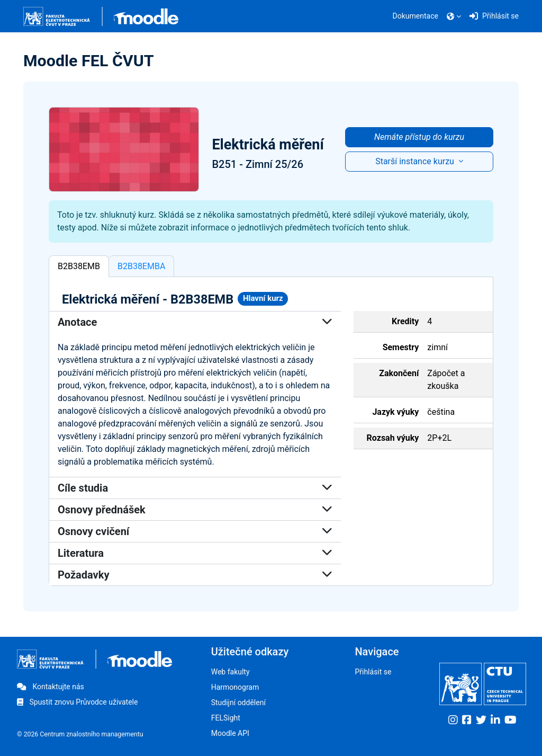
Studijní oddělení (238, 702)
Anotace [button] (195, 322)
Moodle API (230, 733)
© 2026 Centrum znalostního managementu (80, 734)
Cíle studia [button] (195, 488)
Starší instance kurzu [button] (416, 161)
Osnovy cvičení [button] (195, 531)
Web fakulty (231, 672)
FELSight (226, 718)
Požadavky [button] (195, 575)
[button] (454, 16)
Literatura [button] (195, 553)
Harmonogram (235, 687)
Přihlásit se (373, 672)
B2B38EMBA (141, 266)
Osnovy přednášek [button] (195, 510)
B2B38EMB (79, 266)
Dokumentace (415, 16)
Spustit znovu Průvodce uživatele (77, 702)
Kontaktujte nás (51, 687)
